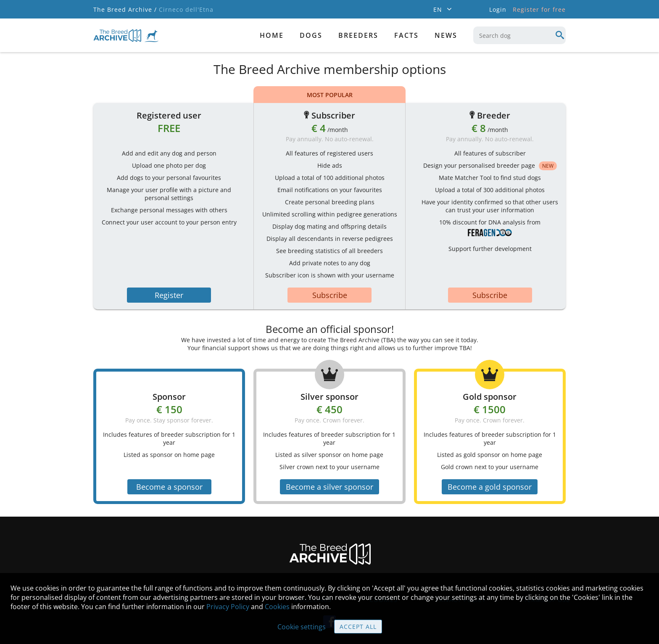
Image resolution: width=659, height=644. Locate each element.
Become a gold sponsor (490, 487)
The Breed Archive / (125, 9)
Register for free (539, 9)
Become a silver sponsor (329, 487)
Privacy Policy (228, 607)
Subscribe (330, 295)
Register (169, 295)
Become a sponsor (169, 487)
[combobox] (519, 35)
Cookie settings (302, 627)
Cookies (277, 607)
